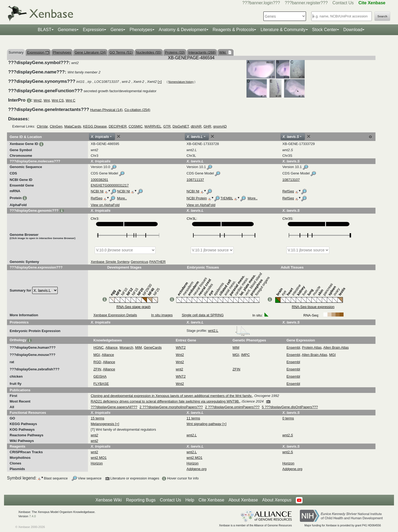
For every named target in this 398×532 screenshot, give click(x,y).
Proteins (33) (175, 52)
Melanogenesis (103, 424)
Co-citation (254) (137, 110)
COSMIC (136, 126)
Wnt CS (58, 100)
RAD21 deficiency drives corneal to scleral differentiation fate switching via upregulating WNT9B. (165, 401)
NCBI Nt (97, 191)
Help (190, 500)
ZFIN (97, 369)
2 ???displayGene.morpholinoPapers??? (171, 407)
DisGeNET (181, 126)
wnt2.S (288, 452)
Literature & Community (283, 30)
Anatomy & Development (183, 30)
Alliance (112, 347)
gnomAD (220, 126)
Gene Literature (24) (90, 52)
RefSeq (288, 191)
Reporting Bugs (141, 500)
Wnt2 (38, 100)
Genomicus (139, 262)
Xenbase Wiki (109, 500)
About (277, 500)
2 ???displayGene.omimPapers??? (232, 407)
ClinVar (42, 126)
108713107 (291, 180)
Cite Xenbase (211, 500)
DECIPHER (118, 126)
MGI (97, 355)
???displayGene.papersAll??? (114, 407)
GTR (167, 126)
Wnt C (71, 100)
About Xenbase (243, 500)
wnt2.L (229, 331)
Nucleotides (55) (149, 52)
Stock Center (325, 30)
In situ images (162, 315)
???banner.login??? (261, 3)
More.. (122, 198)
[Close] (119, 136)
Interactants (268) (202, 52)
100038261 (99, 180)
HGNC (98, 347)
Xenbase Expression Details (115, 315)
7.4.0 (33, 516)
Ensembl (293, 347)
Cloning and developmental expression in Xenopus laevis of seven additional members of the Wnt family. (171, 396)
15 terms (97, 418)
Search (382, 16)
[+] (160, 82)
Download (353, 30)
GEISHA (100, 376)
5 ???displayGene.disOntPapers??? (290, 407)
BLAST (45, 30)
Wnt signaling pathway (205, 424)
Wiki (223, 52)
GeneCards (153, 347)
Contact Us (343, 3)
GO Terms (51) (121, 52)
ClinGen (56, 126)
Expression (93, 30)
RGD (97, 362)
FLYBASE (101, 384)
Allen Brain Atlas (336, 347)
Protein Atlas (312, 347)
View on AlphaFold (105, 205)
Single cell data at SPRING (203, 315)
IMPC (246, 355)
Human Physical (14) (106, 110)
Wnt (47, 100)
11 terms (194, 418)
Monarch (126, 347)
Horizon (97, 463)
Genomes (67, 30)
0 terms (288, 418)
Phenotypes (141, 30)
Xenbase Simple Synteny (110, 262)
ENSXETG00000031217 (110, 185)
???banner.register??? (306, 3)
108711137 (195, 180)
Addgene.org (197, 469)
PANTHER (158, 262)
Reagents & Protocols (233, 30)
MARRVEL (153, 126)
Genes (117, 30)
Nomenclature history (181, 82)
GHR (207, 126)
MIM (139, 347)
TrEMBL (227, 198)
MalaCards (73, 126)
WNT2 (181, 347)
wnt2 (179, 369)
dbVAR (196, 126)
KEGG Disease (95, 126)
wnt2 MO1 (99, 458)
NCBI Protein (197, 198)
